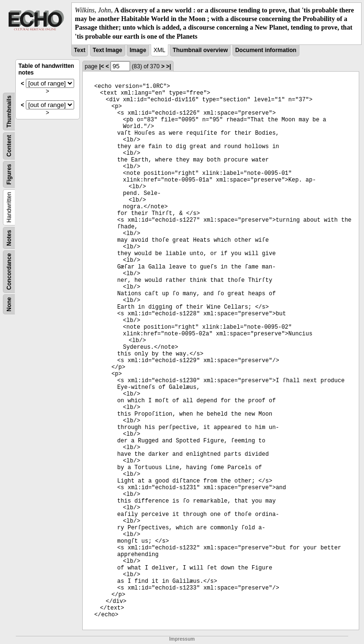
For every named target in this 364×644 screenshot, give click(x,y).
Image (138, 50)
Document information (266, 50)
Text (80, 50)
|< (101, 66)
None (9, 304)
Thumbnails (9, 112)
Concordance (9, 272)
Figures (9, 174)
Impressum (182, 639)
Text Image (108, 50)
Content (9, 145)
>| (168, 66)
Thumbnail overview (200, 50)
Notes (9, 238)
